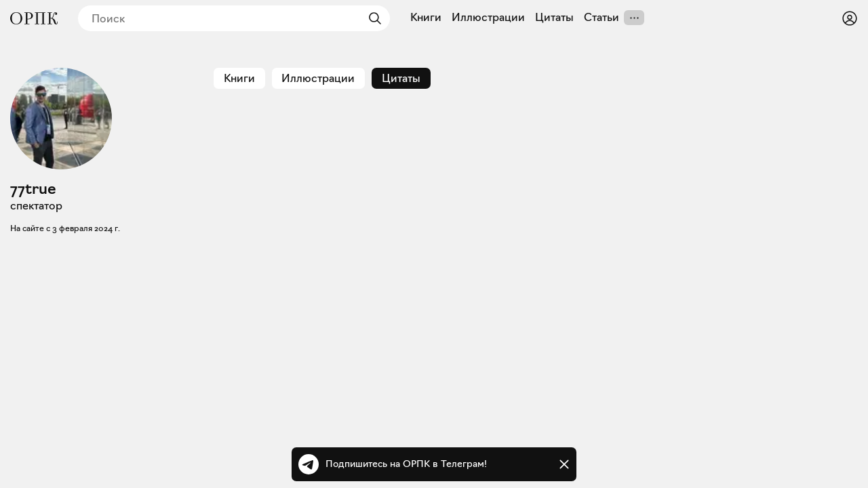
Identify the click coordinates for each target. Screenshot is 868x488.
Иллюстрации (488, 18)
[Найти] (372, 18)
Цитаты (554, 18)
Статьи (601, 18)
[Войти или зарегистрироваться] (850, 18)
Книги (426, 18)
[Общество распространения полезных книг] (34, 18)
